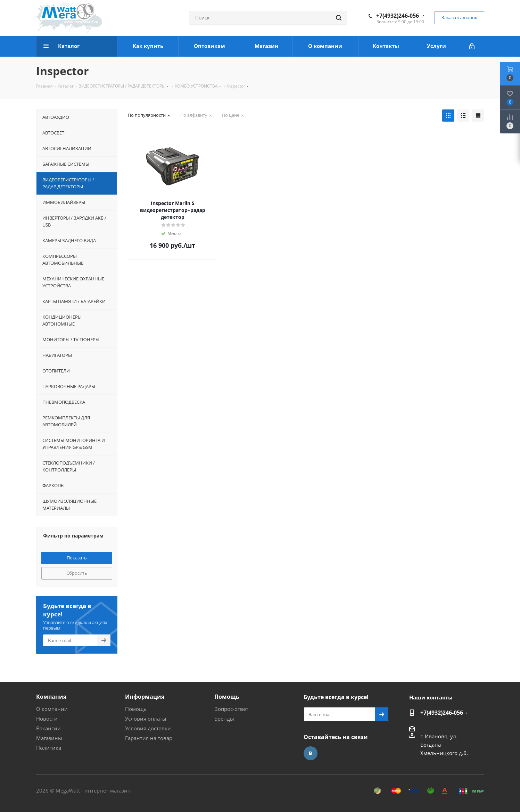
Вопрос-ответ (231, 709)
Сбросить (77, 573)
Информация (145, 697)
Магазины (49, 738)
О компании (52, 709)
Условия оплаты (146, 719)
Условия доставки (148, 728)
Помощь (136, 709)
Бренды (224, 719)
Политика (49, 748)
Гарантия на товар (149, 738)
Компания (51, 697)
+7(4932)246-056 (398, 16)
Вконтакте (311, 753)
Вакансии (48, 728)
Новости (47, 719)
